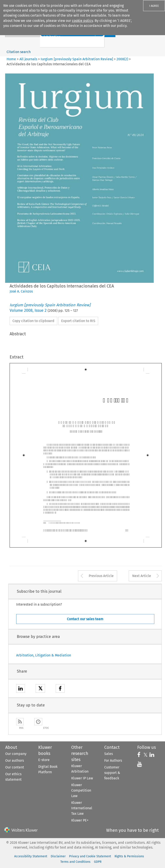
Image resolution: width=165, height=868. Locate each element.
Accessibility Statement (31, 856)
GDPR (98, 862)
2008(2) (122, 59)
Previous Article (101, 576)
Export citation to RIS (78, 321)
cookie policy (82, 21)
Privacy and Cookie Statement (90, 856)
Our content (15, 767)
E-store (44, 760)
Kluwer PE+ (80, 820)
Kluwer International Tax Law (82, 808)
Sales (109, 754)
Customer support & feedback (112, 773)
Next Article (142, 576)
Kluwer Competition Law (81, 790)
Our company (16, 754)
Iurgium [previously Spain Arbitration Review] (77, 59)
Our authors (15, 760)
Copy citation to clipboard (33, 321)
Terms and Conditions (75, 862)
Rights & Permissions (129, 856)
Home (11, 59)
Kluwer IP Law (82, 778)
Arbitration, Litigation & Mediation (44, 655)
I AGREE (154, 6)
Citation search (19, 52)
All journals (29, 59)
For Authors (113, 760)
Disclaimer (58, 856)
